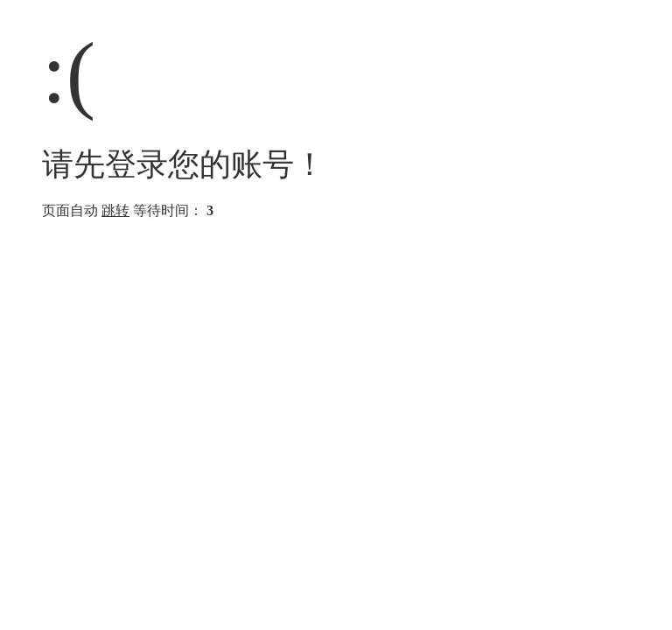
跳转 (115, 210)
